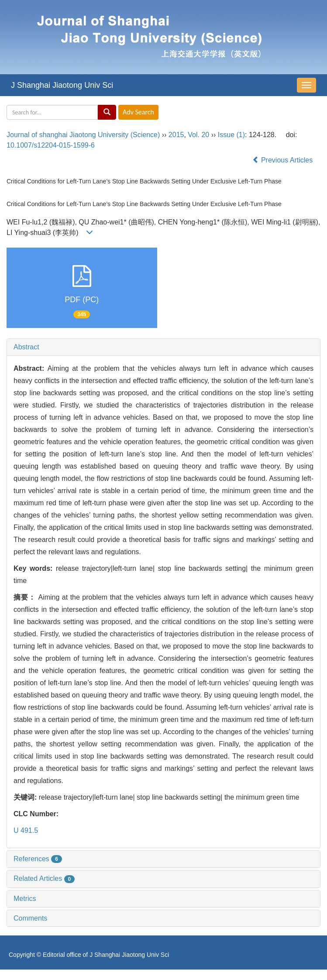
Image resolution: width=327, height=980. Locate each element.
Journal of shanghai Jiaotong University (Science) (83, 135)
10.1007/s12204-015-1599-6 (51, 145)
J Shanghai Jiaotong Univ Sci (62, 85)
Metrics (25, 899)
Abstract (26, 347)
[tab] (163, 347)
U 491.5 (26, 830)
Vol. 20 (198, 135)
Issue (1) (231, 135)
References (38, 859)
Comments (30, 918)
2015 (176, 135)
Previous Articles (284, 160)
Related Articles (44, 878)
